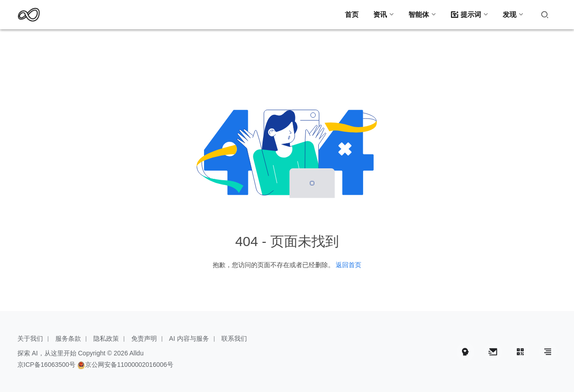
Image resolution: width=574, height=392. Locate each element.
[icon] (466, 352)
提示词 (466, 15)
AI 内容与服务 (189, 338)
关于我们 (30, 338)
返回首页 (349, 265)
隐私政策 (106, 338)
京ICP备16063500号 (47, 365)
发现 (510, 14)
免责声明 (144, 338)
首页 (352, 14)
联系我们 (234, 338)
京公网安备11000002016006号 (129, 365)
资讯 (380, 14)
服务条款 (68, 338)
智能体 (419, 14)
